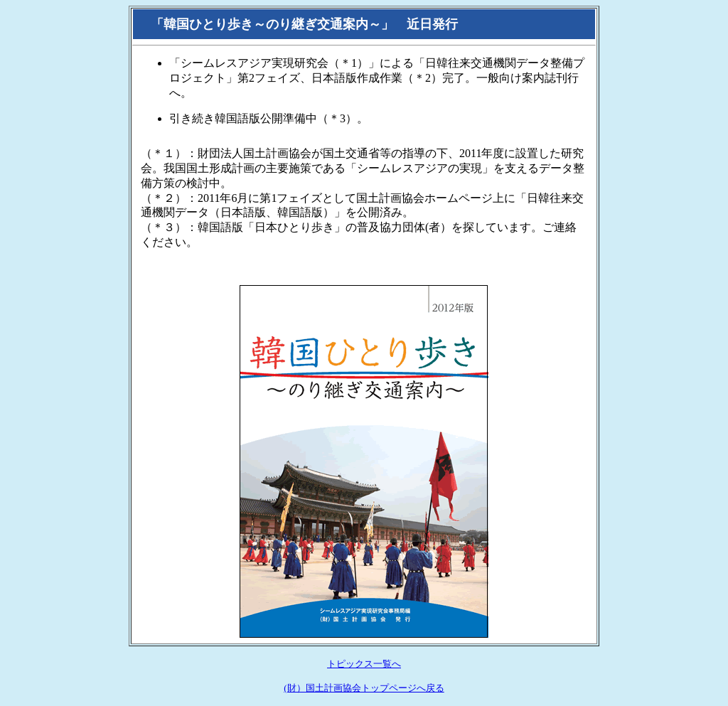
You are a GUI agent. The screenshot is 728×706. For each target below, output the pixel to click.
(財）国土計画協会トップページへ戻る (364, 688)
